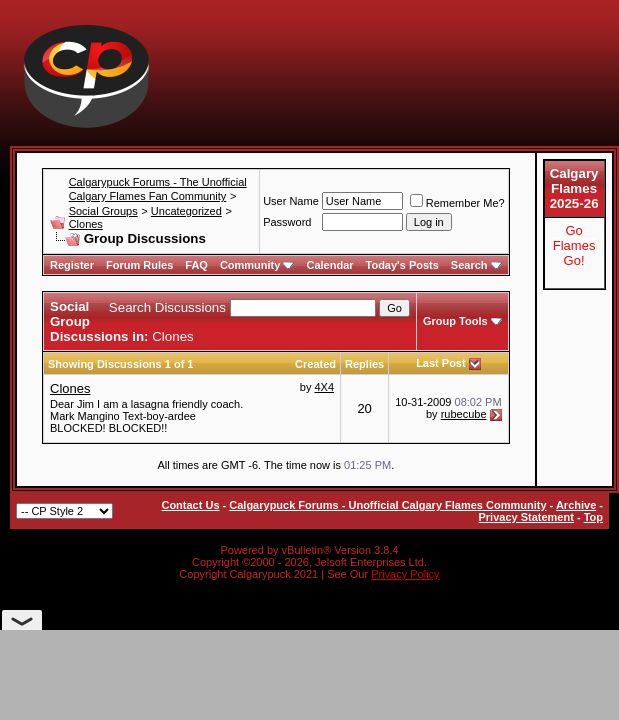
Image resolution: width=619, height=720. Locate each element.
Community (257, 265)
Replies (364, 364)
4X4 (324, 387)
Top (593, 517)
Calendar (329, 265)
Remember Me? (457, 203)
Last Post (441, 363)
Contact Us (190, 505)
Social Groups (103, 211)
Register (72, 265)
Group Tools (455, 321)
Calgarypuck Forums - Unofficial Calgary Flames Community (387, 505)
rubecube (464, 414)
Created (315, 364)
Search (476, 265)
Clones (86, 224)
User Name (291, 201)
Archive (576, 505)
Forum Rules (139, 265)
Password (287, 222)
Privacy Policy (405, 574)
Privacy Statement (525, 517)
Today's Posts (402, 265)
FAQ (196, 265)
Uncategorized (186, 211)
